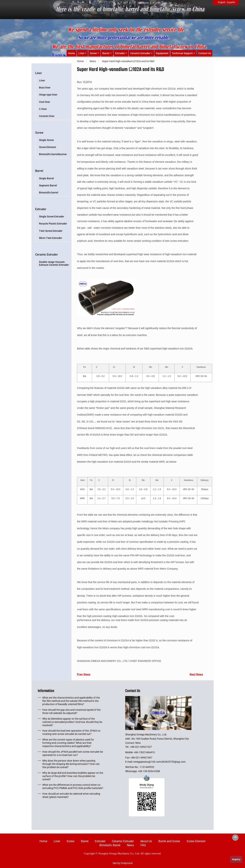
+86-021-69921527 (141, 747)
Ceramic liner (47, 116)
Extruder (41, 209)
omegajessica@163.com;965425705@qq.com (159, 762)
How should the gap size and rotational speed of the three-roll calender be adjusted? (71, 711)
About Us (146, 841)
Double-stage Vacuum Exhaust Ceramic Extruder (54, 263)
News (130, 845)
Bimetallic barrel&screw (53, 154)
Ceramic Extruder (47, 255)
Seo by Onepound (123, 863)
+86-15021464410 (144, 752)
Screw (39, 133)
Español (231, 2)
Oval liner (45, 102)
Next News (196, 674)
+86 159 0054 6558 (149, 771)
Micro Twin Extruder (51, 238)
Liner (39, 73)
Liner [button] (81, 53)
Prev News (84, 674)
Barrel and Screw (169, 841)
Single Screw (46, 140)
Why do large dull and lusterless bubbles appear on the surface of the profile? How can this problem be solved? (73, 776)
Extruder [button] (120, 53)
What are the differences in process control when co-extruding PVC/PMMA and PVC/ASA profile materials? (73, 786)
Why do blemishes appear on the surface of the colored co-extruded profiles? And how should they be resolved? (72, 722)
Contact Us (205, 53)
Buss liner (45, 88)
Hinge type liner (48, 95)
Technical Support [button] (182, 53)
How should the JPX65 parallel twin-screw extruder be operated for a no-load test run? (73, 753)
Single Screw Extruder (52, 217)
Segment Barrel (48, 185)
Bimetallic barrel (49, 193)
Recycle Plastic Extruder (53, 224)
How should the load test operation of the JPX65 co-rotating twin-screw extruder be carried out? (72, 732)
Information (46, 692)
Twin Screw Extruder (51, 231)
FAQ (143, 845)
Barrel (39, 171)
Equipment (162, 53)
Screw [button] (93, 53)
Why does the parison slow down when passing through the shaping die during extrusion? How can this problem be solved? (71, 764)
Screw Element (48, 147)
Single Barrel (46, 178)
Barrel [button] (106, 53)
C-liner (43, 109)
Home (72, 53)
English (222, 2)
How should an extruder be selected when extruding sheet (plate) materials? (71, 795)
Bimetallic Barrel (110, 845)
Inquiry (236, 859)
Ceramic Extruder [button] (140, 53)
